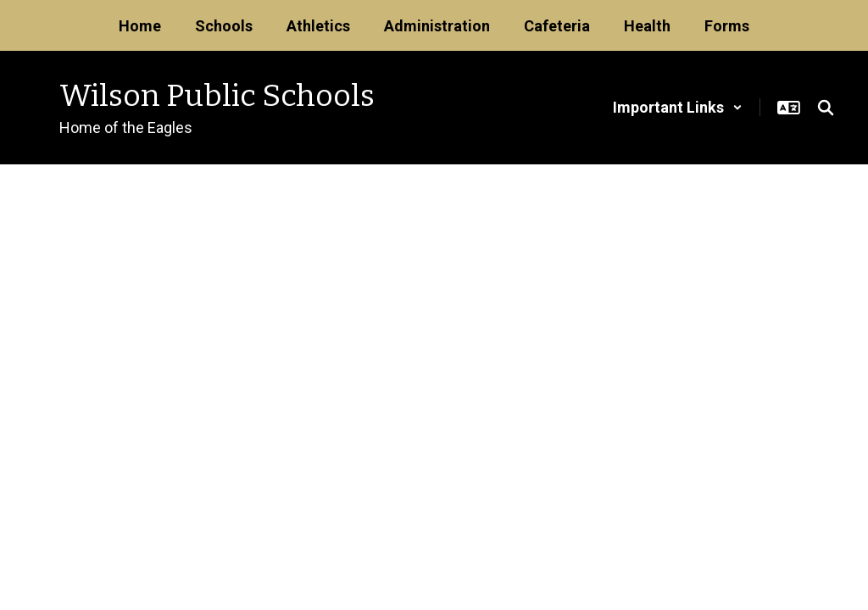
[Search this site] (826, 108)
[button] (678, 107)
